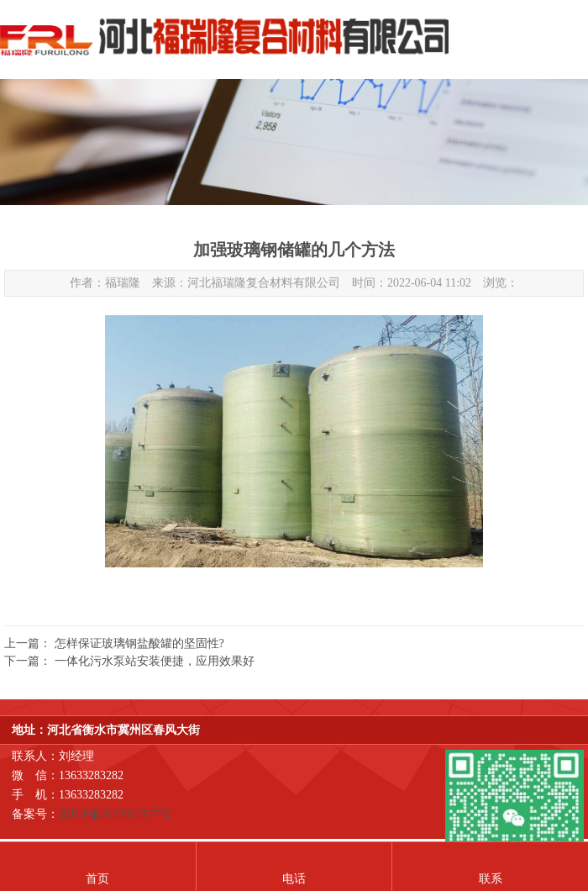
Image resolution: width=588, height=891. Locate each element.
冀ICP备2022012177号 (115, 814)
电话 (294, 879)
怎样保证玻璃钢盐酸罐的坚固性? (139, 643)
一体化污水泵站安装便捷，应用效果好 (155, 661)
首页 (97, 879)
